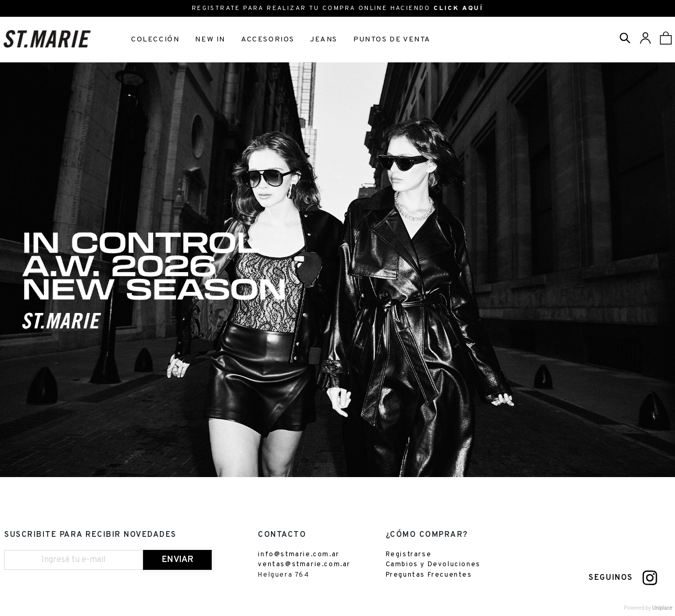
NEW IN (210, 40)
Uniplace (662, 610)
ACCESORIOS (268, 40)
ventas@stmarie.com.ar (304, 567)
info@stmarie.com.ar (298, 556)
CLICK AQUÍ (458, 8)
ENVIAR (178, 561)
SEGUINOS (611, 580)
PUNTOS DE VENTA (392, 40)
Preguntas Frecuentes (429, 577)
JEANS (324, 40)
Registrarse (409, 556)
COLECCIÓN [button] (155, 40)
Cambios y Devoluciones (433, 567)
